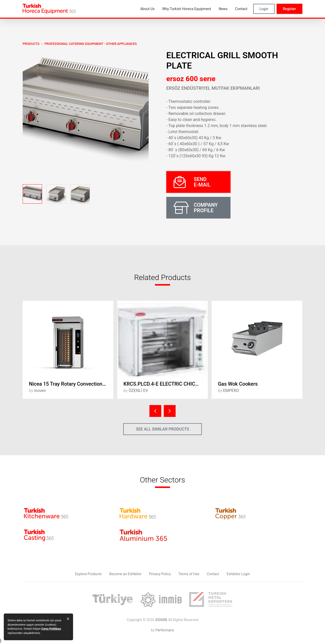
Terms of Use (189, 574)
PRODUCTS (31, 44)
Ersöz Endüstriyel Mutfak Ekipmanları (213, 88)
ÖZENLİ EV (138, 391)
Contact (213, 574)
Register (289, 9)
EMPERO (231, 391)
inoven (40, 391)
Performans (165, 630)
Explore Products (88, 574)
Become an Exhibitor (125, 574)
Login (264, 9)
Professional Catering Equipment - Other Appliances (90, 44)
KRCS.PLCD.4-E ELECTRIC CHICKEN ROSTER (166, 384)
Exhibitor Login (238, 574)
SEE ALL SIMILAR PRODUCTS (162, 429)
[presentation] (155, 411)
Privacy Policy (160, 574)
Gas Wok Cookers (238, 384)
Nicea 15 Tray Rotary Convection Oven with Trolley (71, 384)
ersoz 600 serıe (191, 79)
